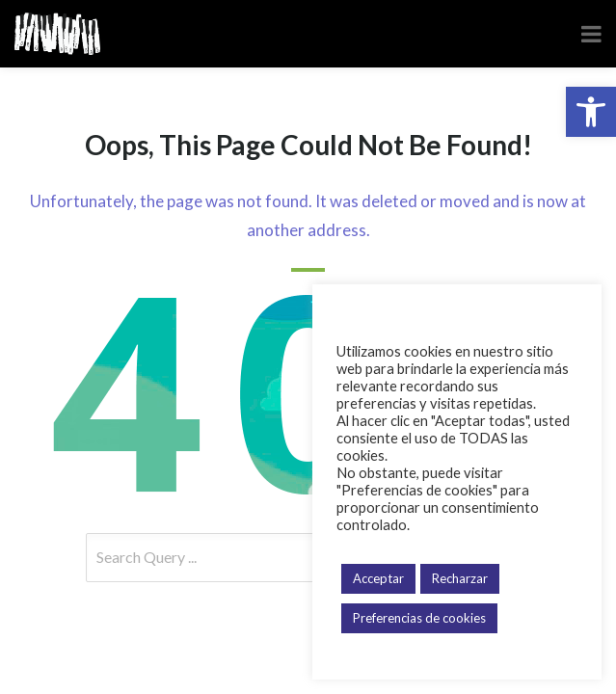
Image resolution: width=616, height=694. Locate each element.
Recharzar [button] (460, 578)
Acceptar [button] (378, 578)
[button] (591, 112)
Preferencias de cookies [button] (419, 618)
